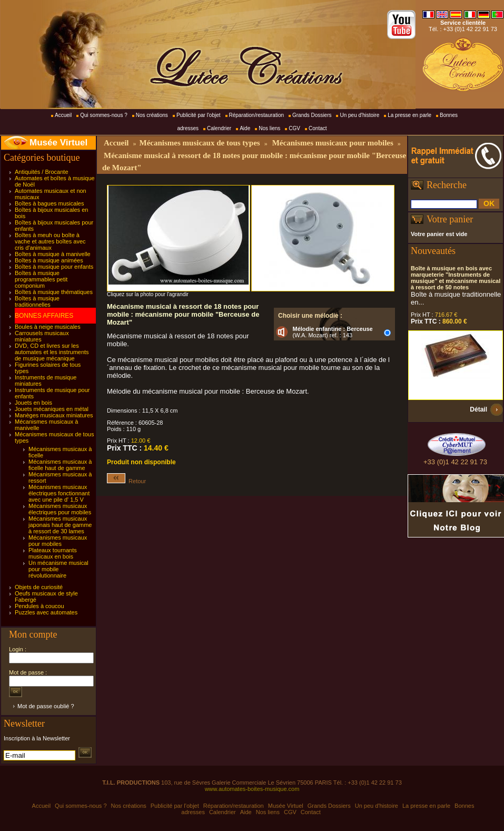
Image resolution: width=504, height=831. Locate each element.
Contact (318, 128)
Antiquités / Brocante (42, 172)
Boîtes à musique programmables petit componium (41, 279)
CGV (294, 128)
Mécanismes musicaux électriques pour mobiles (60, 509)
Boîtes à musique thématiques (54, 292)
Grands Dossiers (312, 115)
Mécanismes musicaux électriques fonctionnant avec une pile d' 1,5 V (59, 493)
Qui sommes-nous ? (103, 115)
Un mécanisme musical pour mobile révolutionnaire (58, 569)
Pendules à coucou (39, 606)
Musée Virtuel (58, 143)
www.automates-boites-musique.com (252, 789)
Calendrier (219, 128)
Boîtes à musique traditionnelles (37, 301)
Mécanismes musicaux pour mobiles (58, 541)
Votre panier (450, 219)
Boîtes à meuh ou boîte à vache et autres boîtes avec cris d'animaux (50, 241)
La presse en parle (409, 115)
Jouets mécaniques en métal (52, 409)
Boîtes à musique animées (49, 260)
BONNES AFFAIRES (44, 316)
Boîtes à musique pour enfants (54, 267)
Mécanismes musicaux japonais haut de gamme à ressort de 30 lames (60, 525)
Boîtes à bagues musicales (49, 203)
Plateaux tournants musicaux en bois (53, 553)
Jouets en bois (33, 403)
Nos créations (152, 115)
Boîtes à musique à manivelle (53, 254)
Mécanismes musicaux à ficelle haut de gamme (60, 465)
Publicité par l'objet (199, 115)
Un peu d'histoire (359, 115)
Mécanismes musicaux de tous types (199, 143)
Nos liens (269, 128)
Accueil (63, 115)
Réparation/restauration (257, 115)
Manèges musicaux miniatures (54, 415)
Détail (478, 409)
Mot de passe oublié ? (46, 706)
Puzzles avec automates (46, 612)
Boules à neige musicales (48, 327)
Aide (245, 128)
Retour (126, 481)
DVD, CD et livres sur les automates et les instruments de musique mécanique (52, 352)
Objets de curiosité (39, 587)
